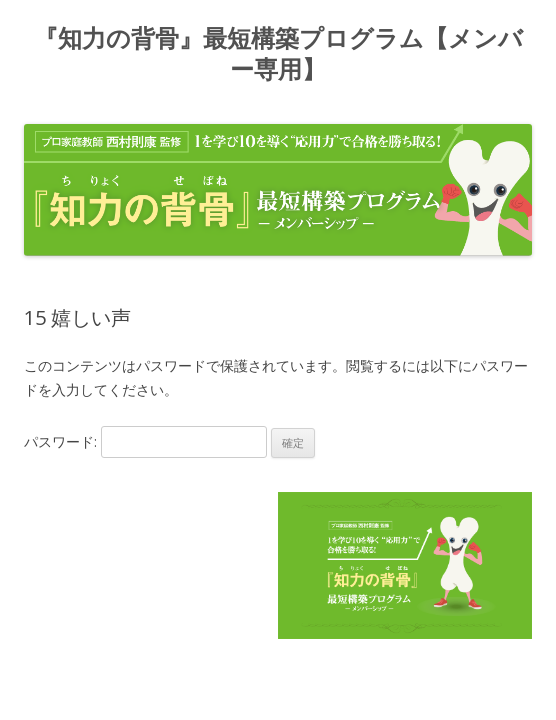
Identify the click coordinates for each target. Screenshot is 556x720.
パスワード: (145, 441)
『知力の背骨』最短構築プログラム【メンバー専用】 (278, 54)
